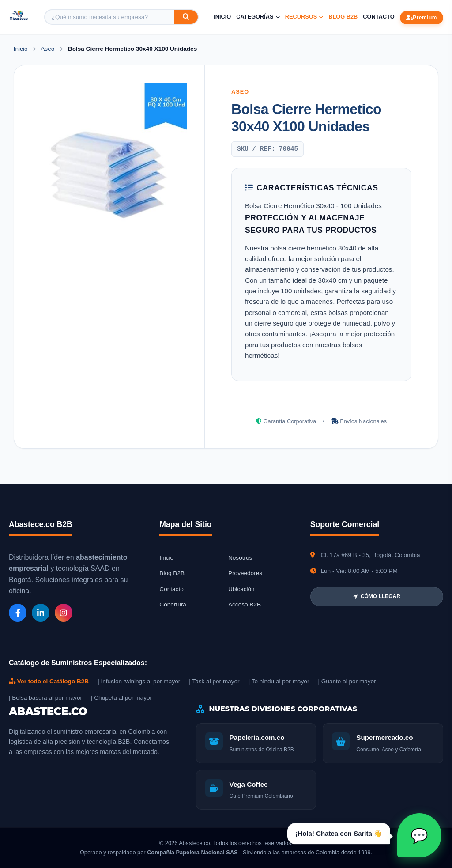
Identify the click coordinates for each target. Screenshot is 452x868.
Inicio (222, 17)
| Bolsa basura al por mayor (45, 698)
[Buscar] (186, 17)
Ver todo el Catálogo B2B (49, 681)
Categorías (258, 17)
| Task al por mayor (214, 681)
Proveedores (245, 573)
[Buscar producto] (109, 17)
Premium (422, 18)
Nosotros (240, 558)
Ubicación (241, 589)
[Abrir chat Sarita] (419, 835)
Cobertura (173, 605)
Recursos (304, 17)
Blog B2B (343, 17)
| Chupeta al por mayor (121, 698)
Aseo (48, 49)
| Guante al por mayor (347, 681)
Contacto (379, 17)
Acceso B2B (245, 605)
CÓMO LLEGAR (377, 596)
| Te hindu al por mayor (279, 681)
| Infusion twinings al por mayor (139, 681)
